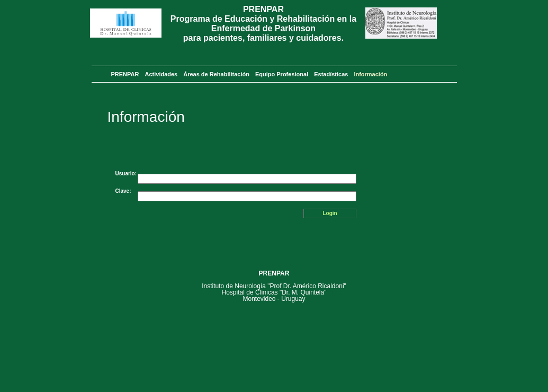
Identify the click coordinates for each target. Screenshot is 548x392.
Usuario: (126, 173)
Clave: (123, 191)
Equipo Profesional (282, 74)
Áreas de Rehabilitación (216, 74)
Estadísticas (331, 74)
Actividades (161, 74)
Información (370, 74)
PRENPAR (125, 74)
